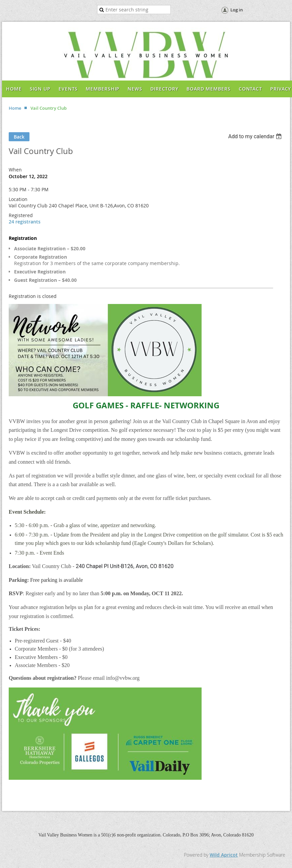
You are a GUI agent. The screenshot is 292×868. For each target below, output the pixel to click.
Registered (21, 215)
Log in (237, 10)
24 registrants (25, 222)
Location (18, 199)
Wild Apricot (224, 855)
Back (19, 137)
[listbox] (256, 136)
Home (15, 108)
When (15, 170)
